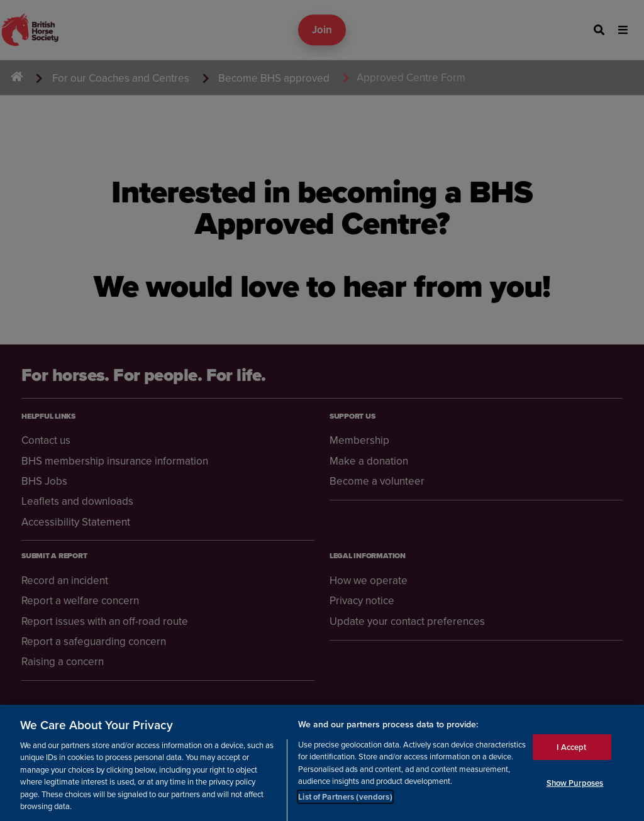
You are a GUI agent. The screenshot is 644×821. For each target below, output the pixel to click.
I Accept (571, 753)
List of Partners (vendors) (345, 803)
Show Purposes (575, 789)
